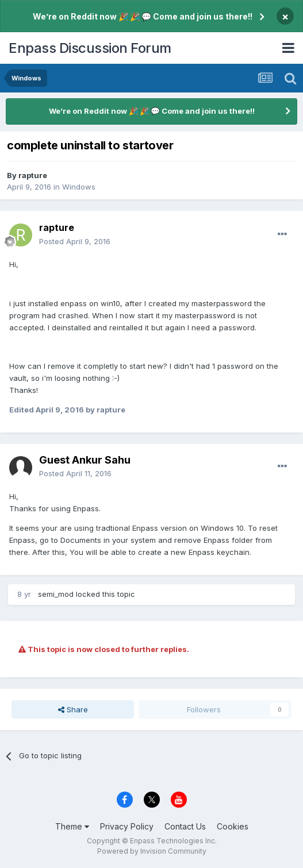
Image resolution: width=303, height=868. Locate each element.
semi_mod (56, 594)
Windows (79, 187)
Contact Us (185, 826)
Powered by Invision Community (152, 851)
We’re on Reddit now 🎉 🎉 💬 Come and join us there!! (143, 16)
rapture (33, 175)
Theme (72, 826)
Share (73, 709)
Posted (75, 241)
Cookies (233, 826)
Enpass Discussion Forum (90, 48)
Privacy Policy (127, 826)
